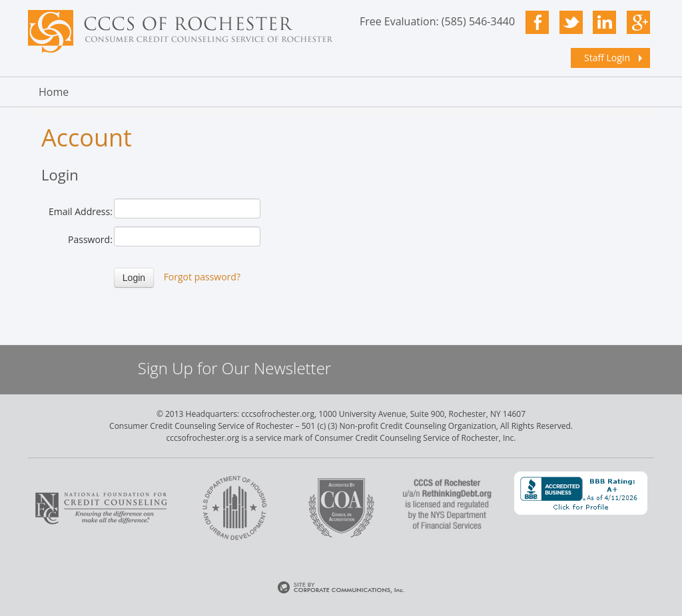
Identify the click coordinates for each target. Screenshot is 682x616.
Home (54, 92)
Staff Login (607, 58)
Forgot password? (202, 277)
